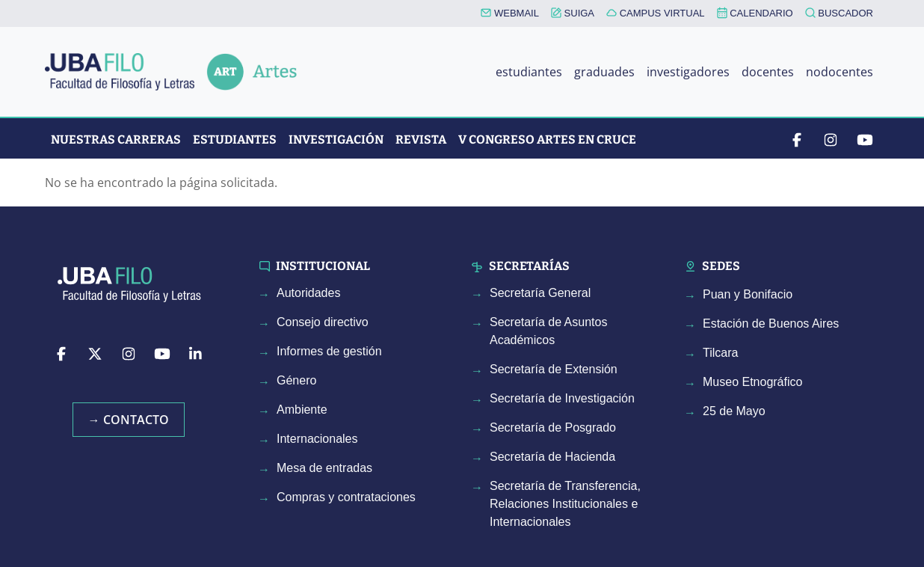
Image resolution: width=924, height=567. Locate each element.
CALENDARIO (755, 13)
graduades (604, 72)
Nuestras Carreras (116, 140)
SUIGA (573, 13)
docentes (768, 72)
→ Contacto (129, 420)
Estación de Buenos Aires (771, 324)
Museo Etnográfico (752, 382)
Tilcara (720, 353)
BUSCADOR (839, 13)
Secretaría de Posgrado (553, 427)
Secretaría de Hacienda (552, 457)
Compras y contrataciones (346, 497)
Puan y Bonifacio (748, 294)
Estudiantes (235, 140)
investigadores (688, 72)
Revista (421, 140)
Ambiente (302, 410)
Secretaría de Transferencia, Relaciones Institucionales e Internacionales (565, 504)
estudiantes (529, 72)
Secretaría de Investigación (562, 398)
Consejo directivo (323, 322)
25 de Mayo (734, 411)
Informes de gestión (329, 351)
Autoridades (308, 293)
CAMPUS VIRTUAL (656, 13)
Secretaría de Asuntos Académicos (548, 331)
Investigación (336, 140)
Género (296, 380)
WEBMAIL (510, 13)
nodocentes (840, 72)
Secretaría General (540, 293)
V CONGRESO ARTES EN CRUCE (547, 140)
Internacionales (317, 439)
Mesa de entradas (324, 468)
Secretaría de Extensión (554, 369)
